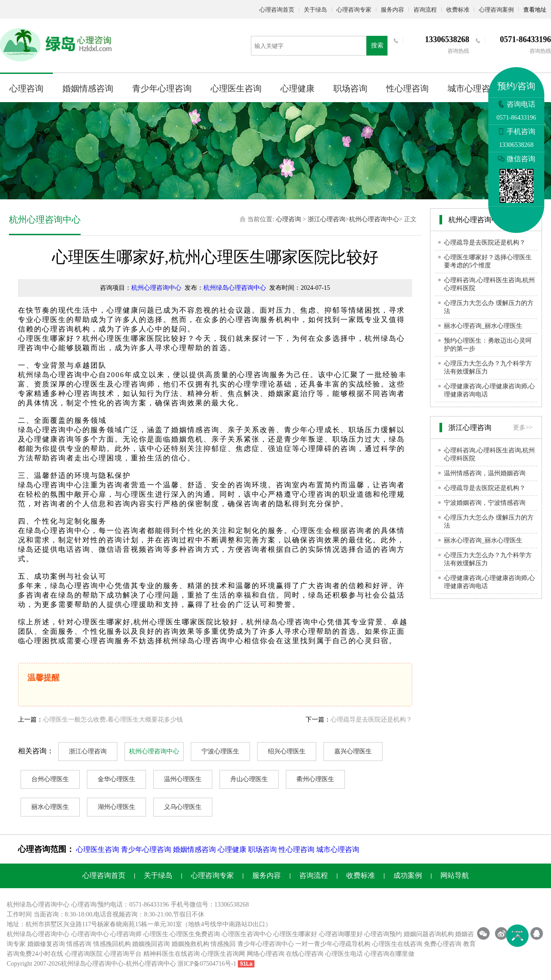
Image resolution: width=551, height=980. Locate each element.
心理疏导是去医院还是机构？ (371, 720)
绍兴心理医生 (287, 751)
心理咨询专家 (354, 10)
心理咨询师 (126, 934)
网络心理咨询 (266, 954)
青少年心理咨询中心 (266, 944)
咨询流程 (425, 10)
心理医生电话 (344, 954)
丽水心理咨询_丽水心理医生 (483, 326)
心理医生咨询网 (223, 954)
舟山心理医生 (249, 779)
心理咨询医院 (84, 954)
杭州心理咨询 (145, 964)
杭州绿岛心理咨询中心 (235, 288)
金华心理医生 (116, 779)
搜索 (377, 45)
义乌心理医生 (183, 807)
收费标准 (458, 10)
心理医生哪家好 (295, 934)
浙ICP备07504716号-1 (207, 964)
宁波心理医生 (220, 751)
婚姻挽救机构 (190, 944)
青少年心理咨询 (162, 88)
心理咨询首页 (277, 10)
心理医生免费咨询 (195, 934)
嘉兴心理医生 (353, 751)
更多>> (523, 428)
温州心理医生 (183, 779)
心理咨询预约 (383, 934)
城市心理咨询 (473, 88)
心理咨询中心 (90, 934)
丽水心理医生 (50, 807)
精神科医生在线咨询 (172, 954)
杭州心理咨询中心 (374, 219)
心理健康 (297, 88)
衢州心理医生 (315, 779)
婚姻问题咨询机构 (429, 934)
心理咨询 (26, 88)
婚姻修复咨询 (46, 944)
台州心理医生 (50, 779)
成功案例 (408, 875)
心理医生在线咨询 (397, 944)
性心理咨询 (407, 88)
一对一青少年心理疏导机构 (333, 944)
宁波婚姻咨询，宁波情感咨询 (485, 503)
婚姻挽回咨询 (151, 944)
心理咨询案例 (496, 10)
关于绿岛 (315, 10)
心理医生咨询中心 (247, 934)
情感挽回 (223, 944)
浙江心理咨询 (327, 219)
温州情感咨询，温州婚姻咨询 (485, 473)
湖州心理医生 (116, 807)
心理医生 (156, 934)
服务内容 (392, 10)
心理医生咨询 (236, 88)
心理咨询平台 (123, 954)
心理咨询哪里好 (341, 934)
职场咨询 (350, 88)
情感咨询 (79, 944)
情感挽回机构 (112, 944)
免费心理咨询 (443, 944)
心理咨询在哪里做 (389, 954)
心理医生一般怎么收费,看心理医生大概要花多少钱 (113, 720)
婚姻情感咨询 (88, 88)
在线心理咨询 (305, 954)
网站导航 (455, 875)
